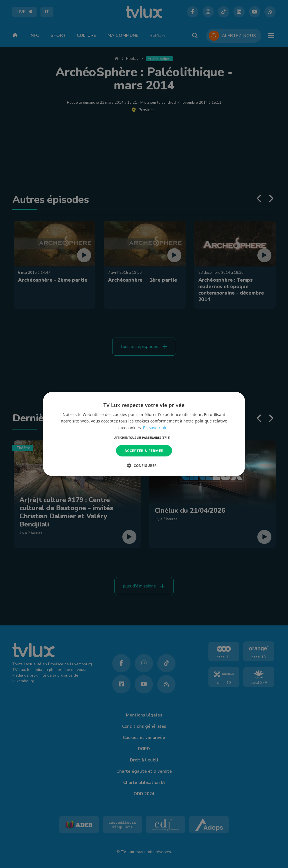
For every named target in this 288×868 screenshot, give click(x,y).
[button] (144, 438)
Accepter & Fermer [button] (144, 451)
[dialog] (144, 434)
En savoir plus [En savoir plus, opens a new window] (156, 427)
